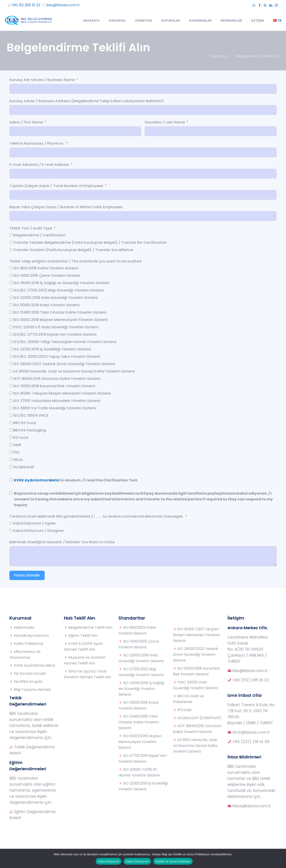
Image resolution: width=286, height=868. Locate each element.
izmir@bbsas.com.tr (251, 732)
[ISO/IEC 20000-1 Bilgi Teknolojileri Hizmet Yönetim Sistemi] (11, 342)
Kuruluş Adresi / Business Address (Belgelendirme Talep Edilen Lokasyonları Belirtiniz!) (87, 101)
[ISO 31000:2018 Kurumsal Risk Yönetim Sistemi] (11, 386)
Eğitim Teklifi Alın (83, 636)
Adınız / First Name (26, 122)
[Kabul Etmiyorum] (280, 858)
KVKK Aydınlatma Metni (37, 480)
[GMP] (11, 445)
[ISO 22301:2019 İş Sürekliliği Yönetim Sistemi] (11, 349)
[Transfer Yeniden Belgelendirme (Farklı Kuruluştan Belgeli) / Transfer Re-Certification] (11, 242)
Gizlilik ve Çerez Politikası (173, 861)
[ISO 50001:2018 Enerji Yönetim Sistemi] (11, 305)
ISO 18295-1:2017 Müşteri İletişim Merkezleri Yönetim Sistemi (196, 635)
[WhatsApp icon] (254, 5)
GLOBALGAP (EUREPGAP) (199, 718)
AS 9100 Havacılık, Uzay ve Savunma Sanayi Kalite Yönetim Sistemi (195, 746)
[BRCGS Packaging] (11, 430)
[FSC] (11, 452)
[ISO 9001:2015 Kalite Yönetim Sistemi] (11, 268)
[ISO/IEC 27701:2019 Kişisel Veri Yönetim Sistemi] (11, 334)
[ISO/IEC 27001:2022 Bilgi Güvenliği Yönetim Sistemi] (11, 290)
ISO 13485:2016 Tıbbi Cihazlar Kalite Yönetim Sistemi (139, 722)
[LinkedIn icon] (271, 5)
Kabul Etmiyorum (137, 861)
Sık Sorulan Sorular (30, 673)
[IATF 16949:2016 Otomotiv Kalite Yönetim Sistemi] (11, 378)
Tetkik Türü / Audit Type (31, 228)
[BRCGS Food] (11, 423)
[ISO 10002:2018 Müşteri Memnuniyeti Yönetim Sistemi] (11, 320)
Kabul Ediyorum (108, 861)
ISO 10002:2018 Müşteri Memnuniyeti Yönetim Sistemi (140, 742)
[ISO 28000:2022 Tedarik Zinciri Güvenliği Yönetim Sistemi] (11, 364)
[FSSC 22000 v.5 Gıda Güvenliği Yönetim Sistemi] (11, 327)
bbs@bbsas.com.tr (250, 671)
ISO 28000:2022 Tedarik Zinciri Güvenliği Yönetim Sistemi (196, 655)
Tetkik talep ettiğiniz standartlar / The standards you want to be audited (75, 261)
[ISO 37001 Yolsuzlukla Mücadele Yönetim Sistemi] (11, 401)
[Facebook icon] (260, 5)
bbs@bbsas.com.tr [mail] (63, 5)
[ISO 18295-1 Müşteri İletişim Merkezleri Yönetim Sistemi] (11, 393)
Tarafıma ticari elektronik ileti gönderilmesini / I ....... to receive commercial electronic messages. (97, 516)
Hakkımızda (24, 628)
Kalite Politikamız (29, 644)
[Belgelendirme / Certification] (11, 235)
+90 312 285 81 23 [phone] (26, 5)
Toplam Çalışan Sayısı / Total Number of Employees (57, 186)
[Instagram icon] (276, 5)
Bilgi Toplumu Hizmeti (32, 690)
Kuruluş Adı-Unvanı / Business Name (42, 80)
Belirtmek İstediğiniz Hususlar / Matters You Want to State (62, 542)
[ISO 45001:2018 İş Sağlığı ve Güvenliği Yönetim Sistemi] (11, 283)
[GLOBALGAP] (11, 467)
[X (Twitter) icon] (265, 5)
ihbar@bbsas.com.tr (252, 806)
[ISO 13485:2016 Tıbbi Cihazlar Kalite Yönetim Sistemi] (11, 312)
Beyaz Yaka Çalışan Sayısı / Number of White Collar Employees (66, 207)
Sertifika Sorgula (28, 682)
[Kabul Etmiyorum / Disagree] (11, 530)
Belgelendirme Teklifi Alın (90, 628)
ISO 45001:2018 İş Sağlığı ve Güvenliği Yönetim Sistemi (141, 689)
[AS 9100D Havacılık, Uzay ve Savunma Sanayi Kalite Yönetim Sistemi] (11, 371)
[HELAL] (11, 459)
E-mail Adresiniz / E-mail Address (39, 165)
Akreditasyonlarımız (31, 636)
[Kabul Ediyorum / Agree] (11, 523)
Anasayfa (218, 56)
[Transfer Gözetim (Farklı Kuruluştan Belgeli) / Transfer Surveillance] (11, 250)
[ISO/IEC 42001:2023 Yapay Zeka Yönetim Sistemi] (11, 356)
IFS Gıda (184, 710)
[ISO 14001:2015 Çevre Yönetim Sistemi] (11, 275)
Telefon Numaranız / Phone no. (37, 143)
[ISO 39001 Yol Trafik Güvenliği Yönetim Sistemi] (11, 408)
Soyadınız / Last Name (165, 122)
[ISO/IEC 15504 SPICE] (11, 415)
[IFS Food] (11, 437)
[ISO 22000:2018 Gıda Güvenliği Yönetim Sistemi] (11, 297)
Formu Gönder (27, 575)
